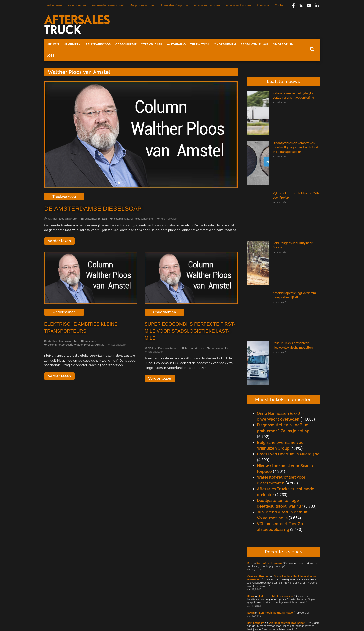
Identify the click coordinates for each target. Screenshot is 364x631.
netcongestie (65, 345)
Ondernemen (225, 44)
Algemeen (72, 44)
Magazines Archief (142, 5)
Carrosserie (126, 44)
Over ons (263, 5)
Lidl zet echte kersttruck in (276, 596)
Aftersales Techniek (207, 5)
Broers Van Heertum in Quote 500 (288, 454)
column (118, 219)
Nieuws (53, 44)
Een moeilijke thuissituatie (276, 613)
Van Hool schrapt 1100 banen (287, 623)
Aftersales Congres (239, 5)
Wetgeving (176, 44)
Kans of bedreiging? (269, 563)
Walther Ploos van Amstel (139, 219)
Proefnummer (77, 5)
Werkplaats (152, 44)
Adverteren (55, 5)
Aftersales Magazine (174, 5)
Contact (280, 5)
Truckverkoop (98, 44)
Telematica (200, 44)
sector (225, 348)
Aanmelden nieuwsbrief (108, 5)
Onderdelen (283, 44)
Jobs (51, 56)
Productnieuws (254, 44)
